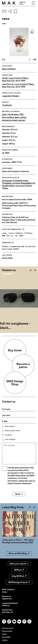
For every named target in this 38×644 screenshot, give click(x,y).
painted (22, 120)
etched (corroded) (10, 120)
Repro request (10, 426)
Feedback (8, 435)
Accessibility (6, 637)
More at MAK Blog (19, 553)
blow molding (8, 117)
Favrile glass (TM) (15, 114)
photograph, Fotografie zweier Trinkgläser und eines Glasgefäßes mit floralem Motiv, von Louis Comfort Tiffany (19, 184)
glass (4, 114)
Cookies (5, 640)
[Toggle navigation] (33, 3)
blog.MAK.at (19, 576)
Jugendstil (7, 96)
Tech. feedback (10, 439)
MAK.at (19, 570)
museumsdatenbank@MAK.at (10, 604)
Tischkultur (7, 105)
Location (7, 274)
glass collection (9, 69)
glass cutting (20, 117)
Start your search (19, 564)
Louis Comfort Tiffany (18, 78)
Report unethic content (13, 431)
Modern (16, 96)
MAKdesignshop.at (19, 582)
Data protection (7, 631)
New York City (8, 81)
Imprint (4, 634)
